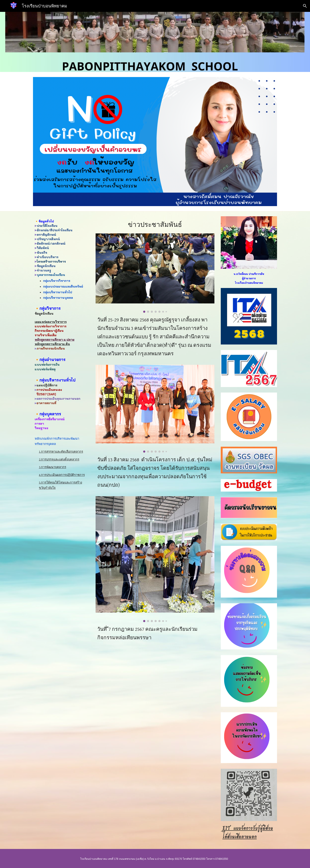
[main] (61, 260)
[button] (305, 6)
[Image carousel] (155, 273)
